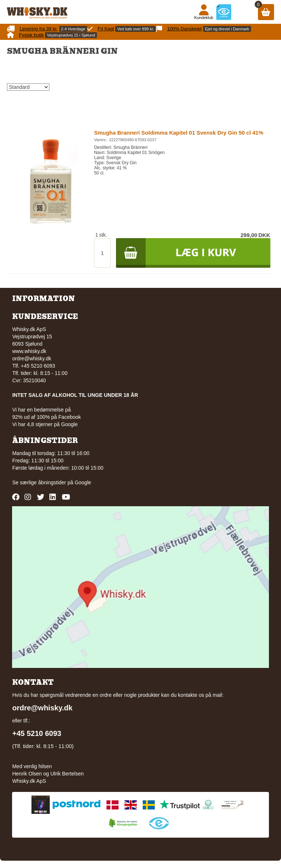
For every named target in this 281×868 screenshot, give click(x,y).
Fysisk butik (31, 35)
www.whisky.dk (29, 351)
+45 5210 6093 (37, 733)
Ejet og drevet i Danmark (227, 29)
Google (83, 482)
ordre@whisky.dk (32, 358)
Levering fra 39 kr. (39, 29)
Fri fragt (106, 29)
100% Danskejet (185, 29)
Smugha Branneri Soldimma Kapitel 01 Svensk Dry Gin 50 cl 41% (179, 133)
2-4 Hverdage (73, 29)
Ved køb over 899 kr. (136, 29)
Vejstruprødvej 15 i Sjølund (71, 35)
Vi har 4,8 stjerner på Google (45, 424)
